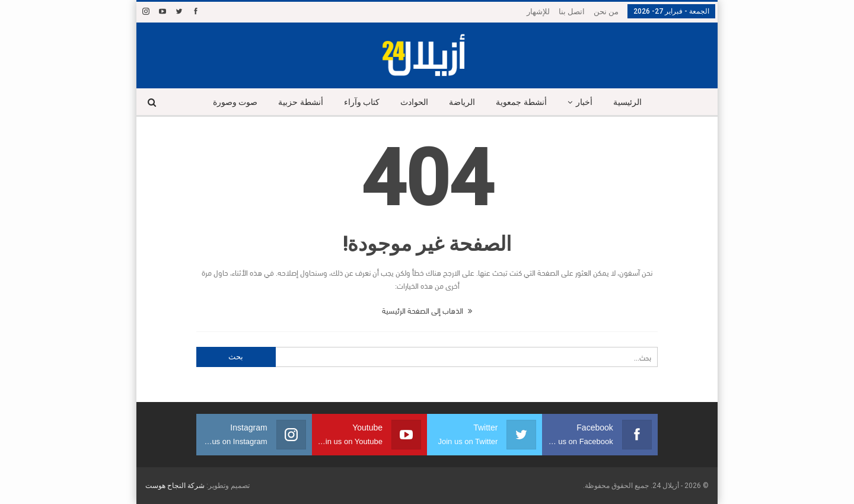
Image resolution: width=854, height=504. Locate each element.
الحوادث (414, 102)
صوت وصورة (235, 102)
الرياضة (462, 102)
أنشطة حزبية (301, 102)
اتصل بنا (572, 12)
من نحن (606, 12)
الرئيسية (627, 102)
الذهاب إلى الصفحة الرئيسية (427, 310)
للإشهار (538, 12)
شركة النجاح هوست (175, 486)
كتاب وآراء (362, 102)
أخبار (584, 102)
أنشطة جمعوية (521, 102)
